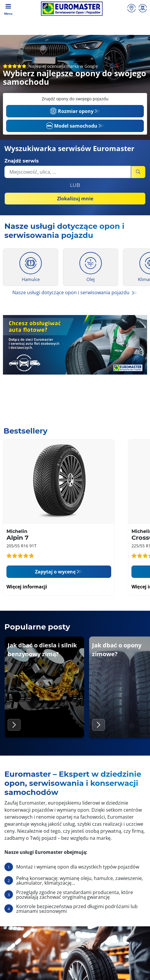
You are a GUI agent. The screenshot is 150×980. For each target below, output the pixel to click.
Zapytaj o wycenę (55, 572)
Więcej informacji (27, 587)
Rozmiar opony (72, 111)
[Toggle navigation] (8, 9)
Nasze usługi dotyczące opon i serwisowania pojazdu (71, 292)
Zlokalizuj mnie (75, 199)
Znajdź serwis (22, 161)
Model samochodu (72, 126)
